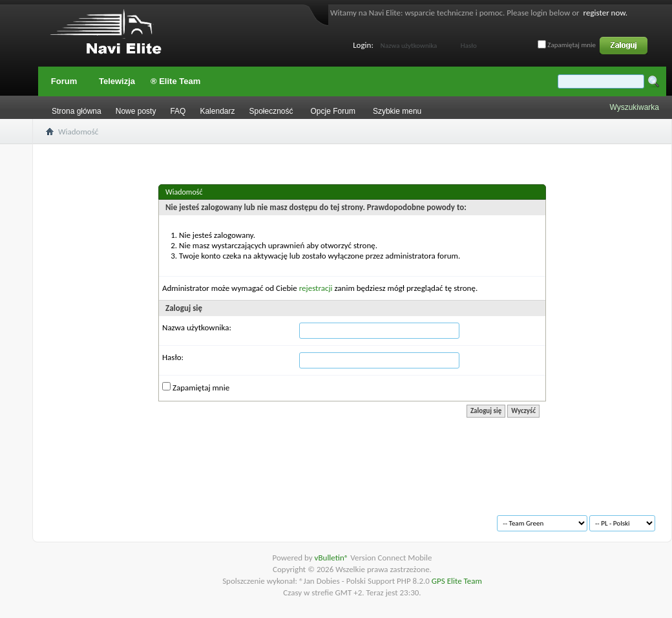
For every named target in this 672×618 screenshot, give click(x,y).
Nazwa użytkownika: (197, 327)
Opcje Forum (333, 111)
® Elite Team (175, 81)
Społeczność (271, 111)
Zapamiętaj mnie (567, 45)
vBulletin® (333, 558)
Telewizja (117, 81)
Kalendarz (217, 111)
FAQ (178, 111)
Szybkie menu (397, 111)
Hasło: (173, 357)
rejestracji (316, 288)
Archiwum (79, 518)
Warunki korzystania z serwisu (156, 518)
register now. (605, 13)
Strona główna (77, 111)
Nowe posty (136, 111)
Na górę (230, 518)
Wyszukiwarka (634, 107)
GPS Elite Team (457, 581)
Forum (64, 81)
